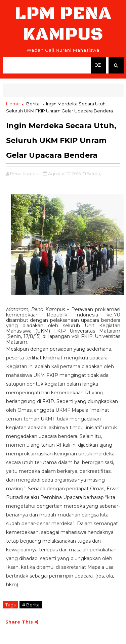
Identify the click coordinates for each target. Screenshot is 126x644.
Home (13, 104)
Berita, (94, 174)
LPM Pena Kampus (63, 24)
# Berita (31, 605)
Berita (33, 104)
